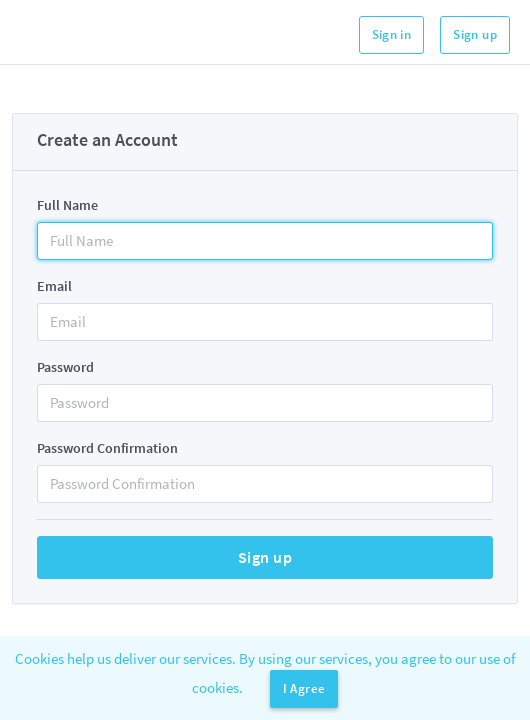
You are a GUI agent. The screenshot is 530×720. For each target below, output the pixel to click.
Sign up (475, 34)
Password (65, 367)
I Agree (304, 688)
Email (54, 286)
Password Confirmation (107, 448)
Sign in (392, 34)
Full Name (67, 205)
